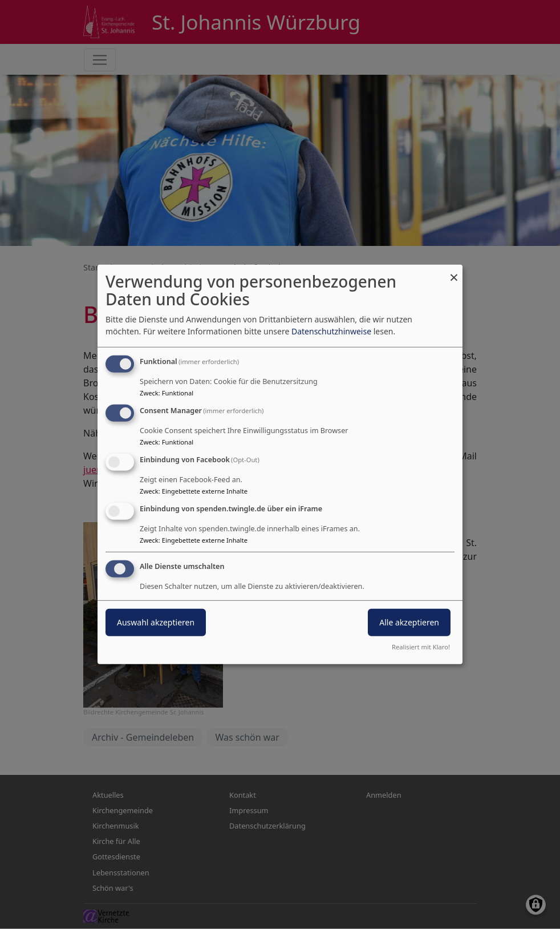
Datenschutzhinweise (331, 331)
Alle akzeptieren (409, 622)
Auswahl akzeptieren (156, 622)
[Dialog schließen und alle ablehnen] (454, 272)
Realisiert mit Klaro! (421, 647)
